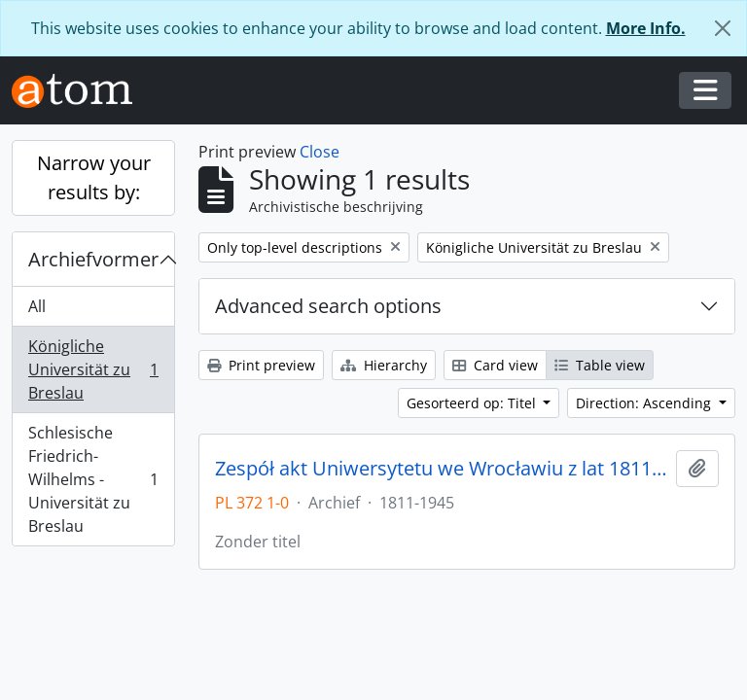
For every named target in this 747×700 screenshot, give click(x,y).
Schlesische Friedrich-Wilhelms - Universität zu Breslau (93, 479)
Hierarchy (384, 365)
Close (320, 152)
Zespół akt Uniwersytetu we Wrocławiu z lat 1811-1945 (442, 469)
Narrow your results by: (94, 177)
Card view (495, 365)
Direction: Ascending (645, 403)
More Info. (646, 28)
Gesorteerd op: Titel (473, 403)
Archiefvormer (93, 259)
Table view (600, 365)
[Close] (723, 28)
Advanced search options (328, 306)
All (37, 306)
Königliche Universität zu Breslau (93, 369)
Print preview (261, 365)
